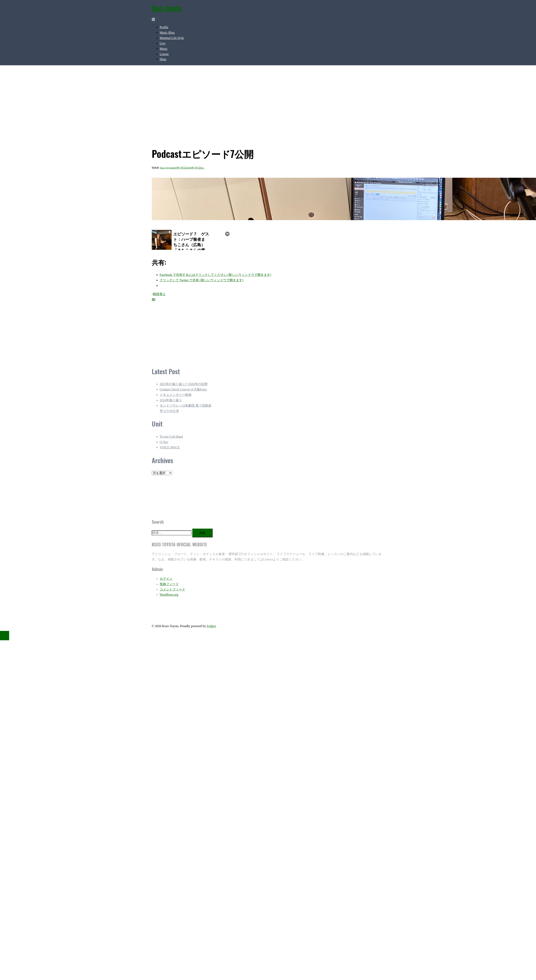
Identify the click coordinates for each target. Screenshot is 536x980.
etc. (203, 168)
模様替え (159, 294)
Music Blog (167, 33)
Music (164, 49)
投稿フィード (169, 584)
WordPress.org (169, 595)
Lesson (164, 54)
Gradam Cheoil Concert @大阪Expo (183, 389)
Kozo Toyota (167, 8)
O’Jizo (164, 442)
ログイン (166, 579)
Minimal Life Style (172, 38)
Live (163, 43)
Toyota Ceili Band (171, 437)
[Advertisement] (241, 332)
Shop (163, 59)
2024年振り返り (171, 400)
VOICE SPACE (170, 447)
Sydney (211, 626)
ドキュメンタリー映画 (176, 395)
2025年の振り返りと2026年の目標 (184, 384)
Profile (164, 27)
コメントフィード (172, 589)
